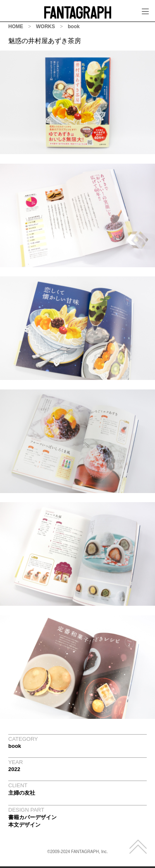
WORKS (45, 27)
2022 (14, 769)
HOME (16, 27)
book (74, 27)
